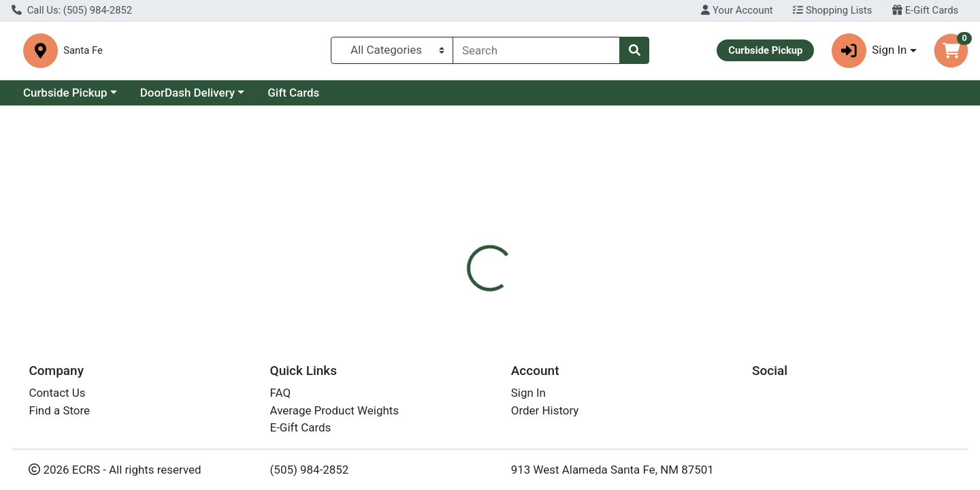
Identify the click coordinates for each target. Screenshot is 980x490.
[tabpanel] (694, 358)
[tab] (446, 290)
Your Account (737, 10)
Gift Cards (293, 93)
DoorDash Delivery (187, 93)
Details (446, 290)
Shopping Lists (832, 10)
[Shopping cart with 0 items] (951, 51)
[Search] (536, 50)
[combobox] (536, 50)
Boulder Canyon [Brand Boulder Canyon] (589, 344)
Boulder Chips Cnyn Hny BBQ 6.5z (545, 475)
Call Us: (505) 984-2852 (72, 10)
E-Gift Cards (925, 10)
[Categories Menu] (392, 50)
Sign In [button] (869, 51)
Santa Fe (313, 50)
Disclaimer (511, 290)
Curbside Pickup (65, 93)
